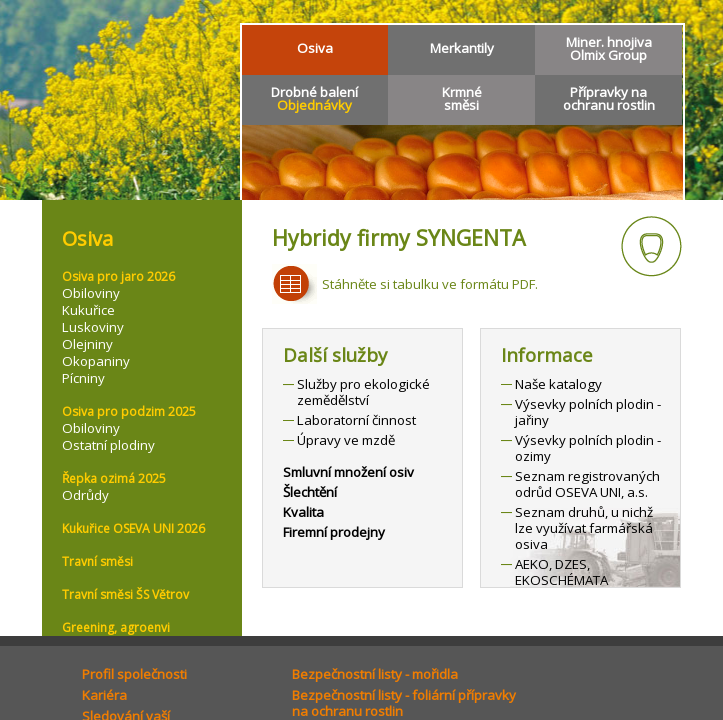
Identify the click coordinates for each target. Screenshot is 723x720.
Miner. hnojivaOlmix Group (609, 48)
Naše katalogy (558, 384)
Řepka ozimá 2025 (114, 478)
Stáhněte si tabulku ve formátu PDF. (430, 284)
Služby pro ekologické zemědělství (363, 392)
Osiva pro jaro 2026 (118, 276)
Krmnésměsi (462, 98)
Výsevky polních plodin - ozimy (588, 448)
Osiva (315, 48)
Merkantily (462, 48)
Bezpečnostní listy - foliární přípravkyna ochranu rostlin (404, 703)
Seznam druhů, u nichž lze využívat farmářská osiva (584, 528)
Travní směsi (97, 561)
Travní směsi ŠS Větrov (125, 594)
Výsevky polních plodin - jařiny (588, 412)
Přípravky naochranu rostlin (609, 98)
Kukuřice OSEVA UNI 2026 (133, 528)
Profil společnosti (134, 674)
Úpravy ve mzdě (346, 440)
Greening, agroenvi (116, 627)
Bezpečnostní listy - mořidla (375, 674)
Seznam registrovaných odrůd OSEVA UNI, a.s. (587, 484)
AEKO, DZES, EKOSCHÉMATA (561, 572)
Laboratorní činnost (356, 420)
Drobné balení (314, 98)
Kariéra (104, 695)
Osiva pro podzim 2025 (129, 411)
